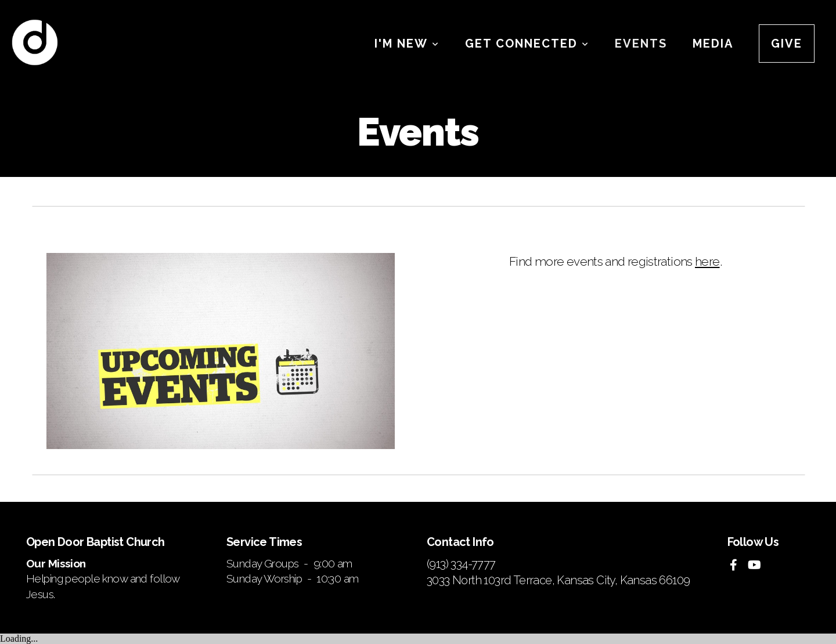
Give (787, 44)
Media (713, 44)
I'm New (407, 44)
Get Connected (527, 44)
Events (641, 44)
